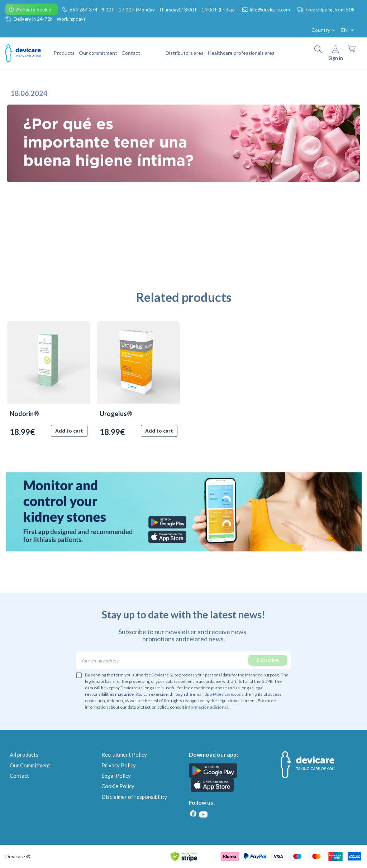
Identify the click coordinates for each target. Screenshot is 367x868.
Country (324, 30)
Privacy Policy (119, 765)
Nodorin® (24, 414)
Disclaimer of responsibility (134, 797)
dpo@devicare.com (223, 694)
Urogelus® (116, 414)
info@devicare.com (270, 10)
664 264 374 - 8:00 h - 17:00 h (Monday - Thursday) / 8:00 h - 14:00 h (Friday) (153, 10)
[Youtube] (203, 814)
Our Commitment (30, 765)
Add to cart (69, 431)
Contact (19, 776)
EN (348, 30)
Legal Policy (116, 776)
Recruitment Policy (124, 754)
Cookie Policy (118, 786)
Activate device (34, 9)
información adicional (206, 707)
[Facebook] (193, 814)
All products (24, 754)
